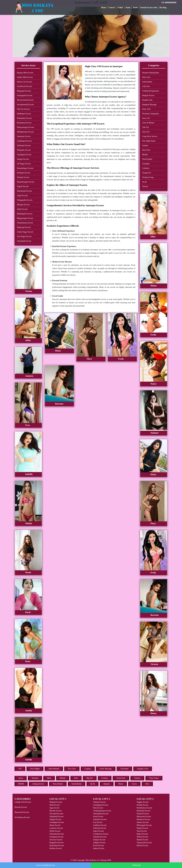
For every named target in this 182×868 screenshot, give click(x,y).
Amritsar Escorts (100, 828)
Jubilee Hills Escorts (25, 77)
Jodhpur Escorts (99, 843)
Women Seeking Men (151, 73)
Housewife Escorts (22, 812)
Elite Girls (146, 77)
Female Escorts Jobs (149, 8)
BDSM (21, 784)
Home (104, 8)
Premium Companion (150, 114)
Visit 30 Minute (148, 123)
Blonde (63, 778)
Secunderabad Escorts (25, 105)
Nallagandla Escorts (25, 200)
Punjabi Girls (147, 100)
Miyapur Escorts (23, 205)
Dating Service (38, 784)
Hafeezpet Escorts (24, 227)
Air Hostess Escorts (22, 817)
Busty (121, 784)
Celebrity (146, 168)
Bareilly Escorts (56, 811)
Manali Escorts (142, 840)
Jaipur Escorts (99, 831)
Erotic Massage (106, 769)
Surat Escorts (98, 817)
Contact (112, 8)
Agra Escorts (54, 808)
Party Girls (146, 109)
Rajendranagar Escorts (26, 182)
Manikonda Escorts (24, 191)
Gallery (120, 8)
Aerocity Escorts (56, 840)
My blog (163, 8)
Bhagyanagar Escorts (25, 218)
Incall (144, 182)
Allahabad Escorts (56, 817)
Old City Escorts (23, 109)
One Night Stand (149, 141)
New (147, 784)
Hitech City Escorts (25, 82)
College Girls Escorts (23, 802)
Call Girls (146, 86)
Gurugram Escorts (56, 837)
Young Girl (147, 173)
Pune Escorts (98, 808)
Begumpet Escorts (24, 91)
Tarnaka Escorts (23, 177)
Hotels (135, 8)
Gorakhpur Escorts (57, 822)
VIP (20, 769)
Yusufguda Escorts (24, 155)
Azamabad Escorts (24, 241)
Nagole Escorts (23, 186)
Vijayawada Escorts (144, 843)
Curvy (134, 784)
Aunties (145, 145)
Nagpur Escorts (143, 802)
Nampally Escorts (24, 150)
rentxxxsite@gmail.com (46, 865)
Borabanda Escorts (24, 123)
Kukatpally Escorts (24, 118)
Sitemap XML (106, 860)
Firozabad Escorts (56, 814)
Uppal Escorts (22, 195)
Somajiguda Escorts (25, 95)
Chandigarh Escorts (101, 805)
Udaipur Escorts (99, 840)
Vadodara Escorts (100, 819)
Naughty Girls (143, 769)
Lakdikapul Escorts (24, 141)
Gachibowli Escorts (25, 86)
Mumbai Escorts (56, 802)
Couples (88, 769)
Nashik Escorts (142, 805)
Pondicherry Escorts (144, 808)
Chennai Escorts (99, 802)
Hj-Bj (93, 784)
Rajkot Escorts (142, 834)
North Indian (147, 159)
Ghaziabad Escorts (57, 834)
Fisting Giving (148, 177)
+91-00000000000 (169, 2)
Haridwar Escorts (143, 819)
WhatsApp (137, 865)
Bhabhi (145, 155)
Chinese (137, 778)
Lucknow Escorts (56, 828)
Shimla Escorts (142, 837)
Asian (21, 778)
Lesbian (105, 778)
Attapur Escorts (23, 159)
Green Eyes (121, 778)
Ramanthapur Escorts (25, 168)
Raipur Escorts (142, 828)
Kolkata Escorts (56, 848)
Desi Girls (146, 150)
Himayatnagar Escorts (25, 127)
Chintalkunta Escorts (25, 223)
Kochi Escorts (99, 845)
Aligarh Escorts (55, 819)
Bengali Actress (148, 95)
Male (49, 778)
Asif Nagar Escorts (24, 236)
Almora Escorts (143, 822)
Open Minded (54, 769)
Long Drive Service (150, 136)
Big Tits (90, 778)
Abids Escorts (22, 209)
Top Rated (124, 769)
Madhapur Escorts (24, 114)
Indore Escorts (99, 848)
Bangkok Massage (149, 105)
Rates (128, 8)
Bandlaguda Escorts (25, 214)
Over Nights (35, 769)
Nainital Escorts (143, 814)
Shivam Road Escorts (25, 100)
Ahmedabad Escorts (101, 814)
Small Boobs (77, 784)
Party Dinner (58, 784)
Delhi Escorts (55, 805)
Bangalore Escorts (56, 843)
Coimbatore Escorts (101, 834)
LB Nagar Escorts (24, 164)
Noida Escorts (55, 831)
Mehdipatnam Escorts (25, 132)
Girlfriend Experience (151, 91)
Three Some (154, 778)
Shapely (107, 784)
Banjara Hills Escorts (25, 73)
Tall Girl (146, 127)
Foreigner (146, 164)
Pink (76, 778)
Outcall (145, 186)
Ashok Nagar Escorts (25, 232)
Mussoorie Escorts (144, 817)
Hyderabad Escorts (57, 845)
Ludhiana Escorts (100, 825)
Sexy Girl (146, 118)
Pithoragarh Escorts (144, 825)
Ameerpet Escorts (24, 136)
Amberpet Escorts (24, 145)
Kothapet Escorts (24, 173)
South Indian (147, 82)
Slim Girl (146, 132)
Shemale (35, 778)
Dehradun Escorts (144, 811)
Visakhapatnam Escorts (102, 811)
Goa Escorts (98, 822)
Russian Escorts (21, 807)
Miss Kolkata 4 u (92, 860)
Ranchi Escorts (142, 845)
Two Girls (72, 769)
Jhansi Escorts (55, 825)
